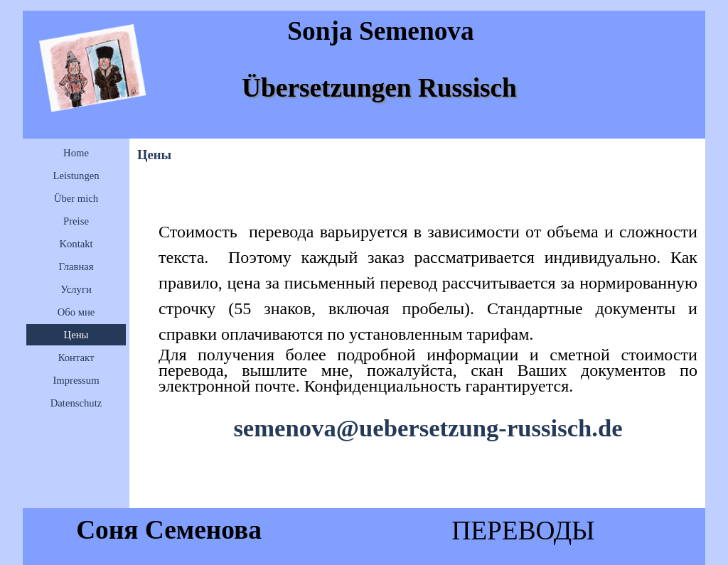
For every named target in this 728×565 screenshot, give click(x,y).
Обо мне (76, 312)
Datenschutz (76, 403)
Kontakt (76, 244)
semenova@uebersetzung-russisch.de (428, 428)
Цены (76, 335)
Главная (76, 267)
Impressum (76, 380)
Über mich (76, 198)
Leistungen (76, 176)
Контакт (76, 357)
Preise (76, 221)
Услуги (76, 289)
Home (76, 153)
